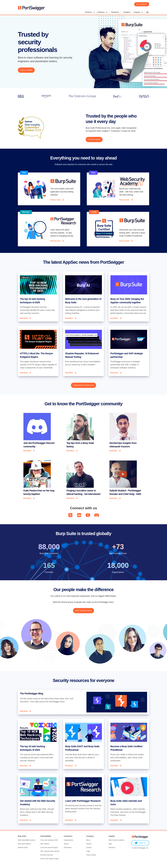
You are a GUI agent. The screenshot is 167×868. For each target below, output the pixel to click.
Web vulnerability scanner (27, 844)
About (88, 844)
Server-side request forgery (50, 862)
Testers (66, 847)
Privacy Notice (91, 859)
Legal (88, 855)
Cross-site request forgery (49, 851)
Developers (68, 851)
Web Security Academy (117, 844)
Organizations (69, 844)
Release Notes (23, 851)
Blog (110, 847)
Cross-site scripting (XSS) (49, 844)
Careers (89, 847)
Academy (127, 12)
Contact (89, 851)
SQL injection (45, 847)
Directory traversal (47, 859)
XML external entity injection (50, 855)
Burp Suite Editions (24, 847)
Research (115, 12)
